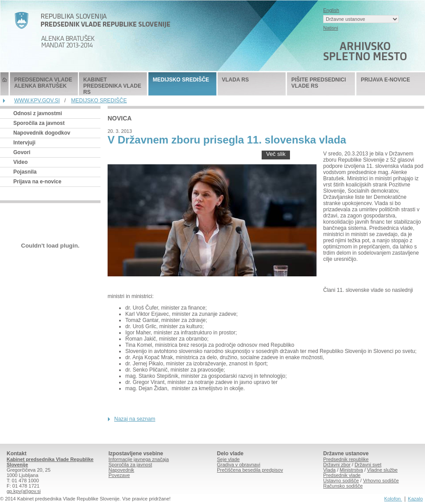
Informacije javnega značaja (139, 459)
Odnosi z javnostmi (38, 113)
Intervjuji (24, 143)
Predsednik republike (346, 459)
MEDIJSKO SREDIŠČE (181, 80)
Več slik (276, 154)
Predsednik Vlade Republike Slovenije (4, 84)
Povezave (119, 475)
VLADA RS (235, 80)
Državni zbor (337, 465)
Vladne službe (382, 470)
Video (20, 162)
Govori (22, 152)
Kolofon (393, 499)
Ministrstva (351, 470)
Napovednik (121, 470)
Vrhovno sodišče (381, 481)
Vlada (329, 470)
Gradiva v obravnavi (239, 465)
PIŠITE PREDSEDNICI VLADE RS (319, 83)
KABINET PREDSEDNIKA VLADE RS (112, 86)
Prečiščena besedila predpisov (250, 470)
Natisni (331, 28)
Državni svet (368, 465)
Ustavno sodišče (341, 481)
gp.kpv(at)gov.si (24, 491)
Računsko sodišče (343, 486)
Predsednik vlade (342, 475)
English (331, 10)
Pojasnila (25, 172)
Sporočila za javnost (39, 123)
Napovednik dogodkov (42, 133)
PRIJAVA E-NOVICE (385, 80)
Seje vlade (228, 459)
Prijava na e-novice (37, 182)
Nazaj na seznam (135, 419)
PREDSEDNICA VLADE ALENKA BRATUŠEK (43, 83)
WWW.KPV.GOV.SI (37, 101)
